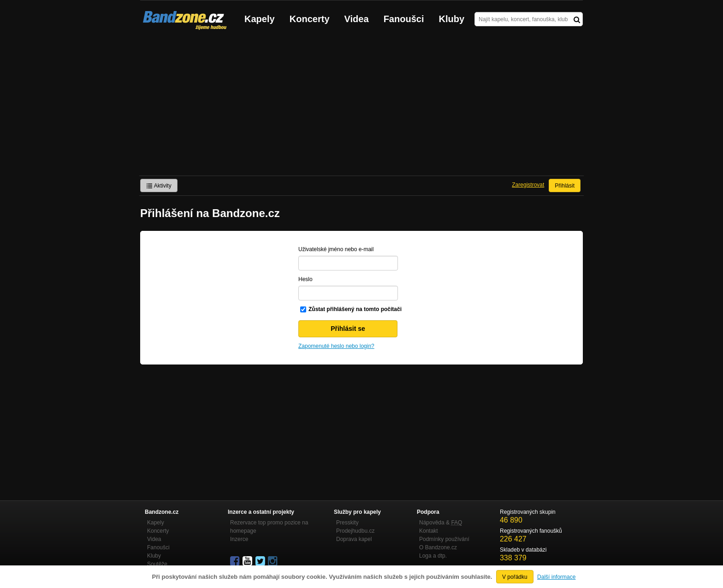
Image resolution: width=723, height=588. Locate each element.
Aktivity (159, 186)
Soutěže (157, 564)
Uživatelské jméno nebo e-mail (336, 249)
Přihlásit (565, 186)
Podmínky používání (444, 539)
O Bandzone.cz (438, 547)
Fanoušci (404, 19)
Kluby (452, 19)
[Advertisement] (361, 106)
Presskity (347, 523)
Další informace (556, 577)
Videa (357, 19)
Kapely (260, 19)
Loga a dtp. (433, 556)
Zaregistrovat (528, 185)
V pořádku (515, 577)
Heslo (305, 279)
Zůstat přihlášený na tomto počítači (355, 309)
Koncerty (310, 19)
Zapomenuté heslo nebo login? (336, 346)
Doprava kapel (354, 539)
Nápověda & (441, 523)
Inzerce (239, 539)
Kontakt (429, 531)
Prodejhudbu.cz (355, 531)
